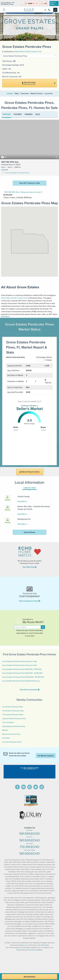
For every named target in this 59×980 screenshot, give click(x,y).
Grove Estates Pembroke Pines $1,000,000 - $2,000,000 (23, 677)
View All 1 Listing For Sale (30, 183)
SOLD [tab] (38, 114)
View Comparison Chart (29, 601)
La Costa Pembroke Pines (12, 742)
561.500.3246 (49, 10)
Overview (25, 93)
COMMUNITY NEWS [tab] (30, 488)
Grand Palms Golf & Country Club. (28, 51)
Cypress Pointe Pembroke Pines (14, 718)
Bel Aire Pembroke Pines (11, 734)
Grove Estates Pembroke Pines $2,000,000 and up (21, 681)
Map (17, 93)
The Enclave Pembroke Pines (13, 711)
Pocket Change (24, 496)
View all (53, 3)
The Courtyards (8, 722)
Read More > (23, 501)
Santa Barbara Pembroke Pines (14, 726)
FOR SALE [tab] (7, 114)
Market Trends (37, 93)
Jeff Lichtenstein (43, 945)
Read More (5, 316)
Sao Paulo (6, 738)
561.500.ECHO (29, 834)
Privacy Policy (21, 950)
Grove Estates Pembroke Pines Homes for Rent (20, 665)
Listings (10, 93)
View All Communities (29, 690)
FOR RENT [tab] (18, 114)
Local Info (49, 93)
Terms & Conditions (36, 950)
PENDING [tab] (29, 114)
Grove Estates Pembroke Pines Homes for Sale (19, 661)
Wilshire (5, 730)
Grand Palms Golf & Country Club (14, 298)
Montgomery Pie (24, 519)
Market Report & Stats (29, 472)
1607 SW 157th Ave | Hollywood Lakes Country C (23, 192)
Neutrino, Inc (23, 945)
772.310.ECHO (29, 847)
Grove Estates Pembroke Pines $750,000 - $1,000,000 (22, 673)
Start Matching (29, 567)
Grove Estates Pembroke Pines (15, 173)
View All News (30, 532)
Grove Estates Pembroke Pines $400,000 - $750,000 (22, 669)
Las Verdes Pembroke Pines (13, 707)
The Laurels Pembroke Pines (13, 715)
